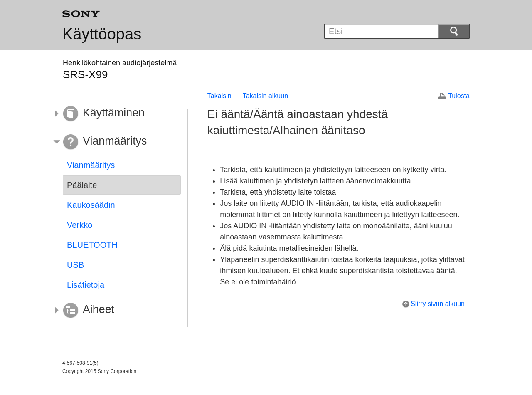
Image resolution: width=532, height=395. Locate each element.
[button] (116, 114)
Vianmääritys (91, 165)
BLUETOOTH (92, 245)
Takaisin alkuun (265, 96)
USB (75, 265)
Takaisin (219, 96)
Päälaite (82, 185)
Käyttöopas (102, 34)
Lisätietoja (86, 285)
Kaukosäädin (91, 205)
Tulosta (459, 96)
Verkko (80, 225)
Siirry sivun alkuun (438, 304)
